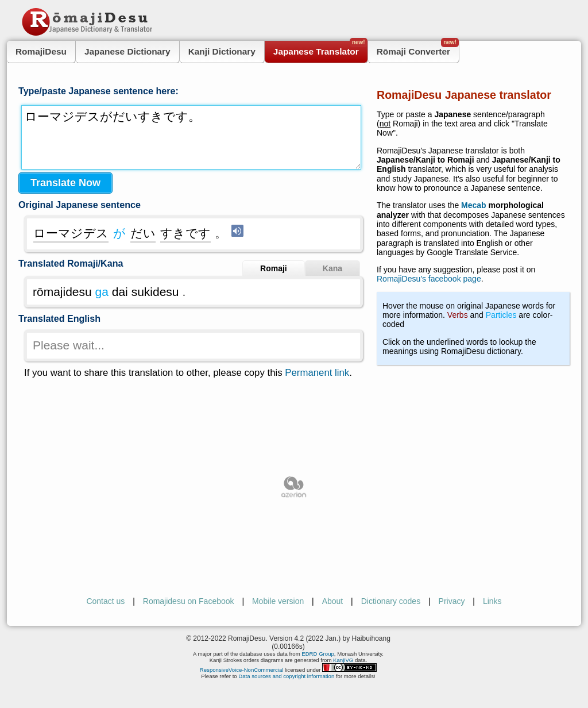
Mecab (474, 205)
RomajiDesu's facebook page (429, 279)
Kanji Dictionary (222, 51)
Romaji (274, 268)
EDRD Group (318, 654)
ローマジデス (71, 233)
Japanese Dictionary (127, 51)
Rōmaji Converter (418, 49)
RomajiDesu (41, 51)
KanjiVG (343, 660)
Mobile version (278, 601)
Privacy (452, 601)
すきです (185, 233)
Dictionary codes (391, 601)
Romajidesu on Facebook (189, 601)
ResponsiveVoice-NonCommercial (242, 670)
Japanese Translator (320, 49)
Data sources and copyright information (286, 676)
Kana (332, 268)
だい (143, 233)
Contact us (105, 601)
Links (492, 601)
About (333, 601)
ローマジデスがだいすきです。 (191, 137)
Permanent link (317, 373)
